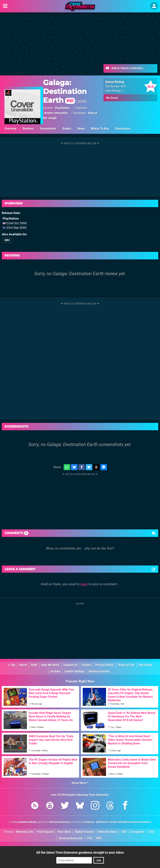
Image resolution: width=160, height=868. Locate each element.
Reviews (28, 129)
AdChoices (102, 822)
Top (12, 665)
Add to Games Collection (124, 68)
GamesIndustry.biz (71, 838)
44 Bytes (89, 822)
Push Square (45, 832)
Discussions (123, 129)
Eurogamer (138, 832)
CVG (90, 838)
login (84, 584)
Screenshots (48, 129)
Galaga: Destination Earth (65, 91)
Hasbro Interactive (56, 113)
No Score (112, 98)
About (23, 665)
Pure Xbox (64, 832)
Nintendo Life (24, 832)
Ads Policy (145, 665)
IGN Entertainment (60, 822)
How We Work (50, 665)
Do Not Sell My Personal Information (130, 822)
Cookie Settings (75, 671)
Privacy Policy (104, 665)
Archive (56, 671)
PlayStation (62, 108)
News (81, 129)
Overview (10, 129)
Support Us (70, 665)
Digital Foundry (84, 832)
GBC (7, 240)
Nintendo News (108, 832)
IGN (124, 832)
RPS (99, 838)
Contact (87, 665)
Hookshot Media (27, 822)
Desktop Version (99, 671)
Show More (80, 783)
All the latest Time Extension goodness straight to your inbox (80, 852)
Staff (34, 665)
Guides (67, 129)
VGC (151, 832)
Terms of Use (126, 665)
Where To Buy (100, 129)
